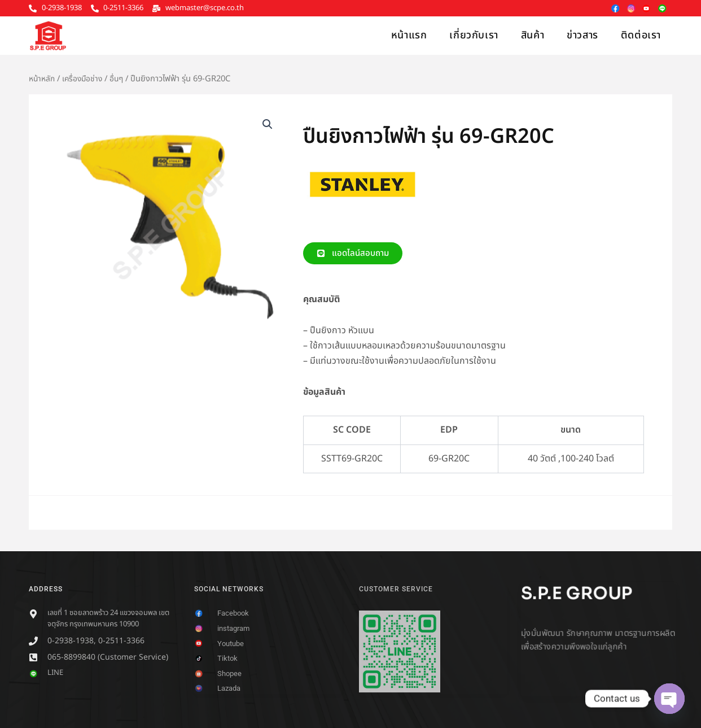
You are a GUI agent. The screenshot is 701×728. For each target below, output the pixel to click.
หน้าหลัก (43, 79)
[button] (267, 125)
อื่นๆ (121, 79)
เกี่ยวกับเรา (474, 35)
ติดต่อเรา (641, 35)
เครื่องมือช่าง (86, 79)
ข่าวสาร (582, 35)
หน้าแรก (409, 35)
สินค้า (533, 35)
